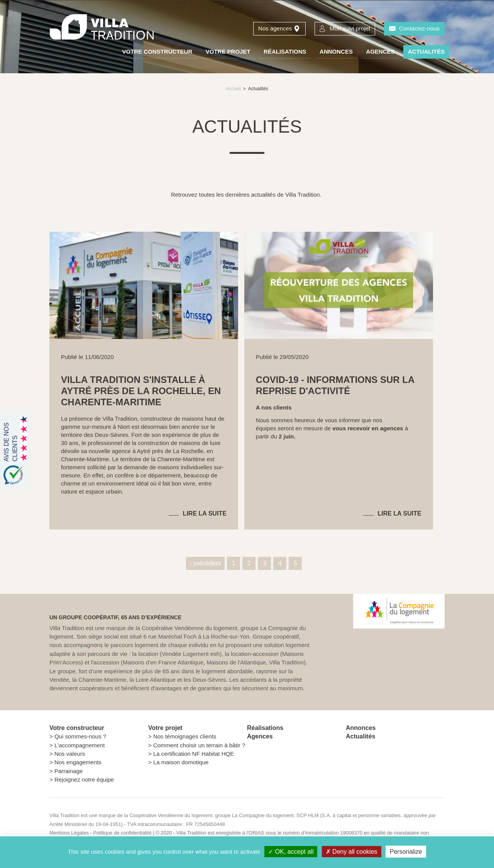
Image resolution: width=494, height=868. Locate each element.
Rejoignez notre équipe (84, 780)
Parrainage (69, 771)
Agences (380, 51)
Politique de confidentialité (122, 833)
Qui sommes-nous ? (80, 736)
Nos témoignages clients (185, 736)
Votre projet (228, 51)
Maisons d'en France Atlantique (163, 662)
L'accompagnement (80, 745)
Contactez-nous (419, 28)
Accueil (233, 89)
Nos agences (275, 28)
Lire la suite (205, 513)
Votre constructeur (157, 51)
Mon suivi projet (350, 28)
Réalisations (285, 51)
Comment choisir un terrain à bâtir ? (199, 745)
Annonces (336, 51)
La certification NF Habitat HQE (194, 754)
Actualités (426, 51)
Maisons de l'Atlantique (236, 662)
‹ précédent (206, 563)
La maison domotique (181, 762)
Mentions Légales (69, 833)
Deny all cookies (352, 852)
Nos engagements (78, 762)
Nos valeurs (70, 754)
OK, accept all (291, 852)
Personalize (406, 852)
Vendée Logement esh (191, 654)
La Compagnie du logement (263, 815)
